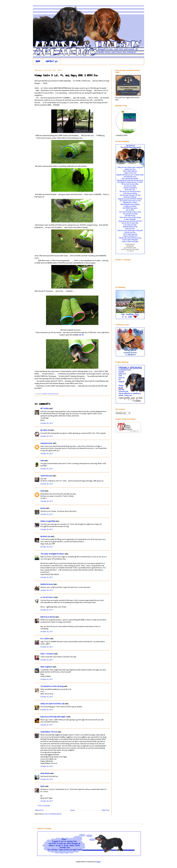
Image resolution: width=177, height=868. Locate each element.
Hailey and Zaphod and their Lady (52, 704)
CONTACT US (52, 61)
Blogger (98, 862)
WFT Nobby (45, 409)
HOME (38, 61)
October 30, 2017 (47, 423)
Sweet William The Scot (49, 732)
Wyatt (43, 786)
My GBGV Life (45, 430)
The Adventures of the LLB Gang (52, 686)
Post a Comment (44, 806)
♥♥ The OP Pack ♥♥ (47, 597)
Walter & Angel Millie (48, 521)
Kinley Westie (45, 773)
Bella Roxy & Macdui (48, 617)
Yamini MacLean (46, 476)
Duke (42, 461)
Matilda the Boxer (47, 584)
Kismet (43, 508)
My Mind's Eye (45, 537)
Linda (42, 491)
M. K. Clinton (45, 639)
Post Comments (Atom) (53, 814)
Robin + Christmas (47, 654)
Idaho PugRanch (46, 667)
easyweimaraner (46, 443)
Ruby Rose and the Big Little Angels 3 (53, 717)
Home (72, 810)
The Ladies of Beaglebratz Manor (52, 554)
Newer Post (39, 810)
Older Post (105, 810)
